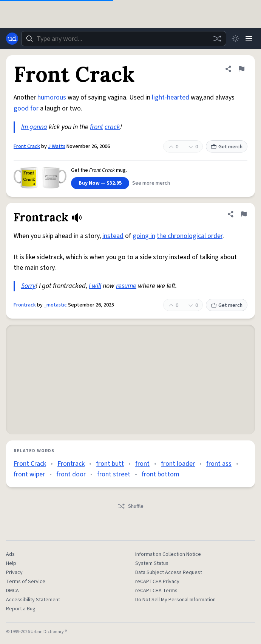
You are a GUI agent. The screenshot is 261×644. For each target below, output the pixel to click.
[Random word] (217, 39)
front (97, 127)
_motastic (55, 305)
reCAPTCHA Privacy (157, 582)
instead (113, 236)
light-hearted (171, 97)
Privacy (14, 572)
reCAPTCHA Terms (156, 591)
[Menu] (249, 39)
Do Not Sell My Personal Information (175, 600)
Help (11, 563)
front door (71, 474)
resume (126, 286)
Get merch (227, 147)
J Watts (57, 146)
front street (114, 474)
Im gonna (34, 127)
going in (144, 236)
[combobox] (124, 39)
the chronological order (190, 236)
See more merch (151, 183)
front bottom (161, 474)
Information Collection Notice (168, 554)
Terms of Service (26, 582)
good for (26, 108)
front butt (110, 464)
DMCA (12, 591)
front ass (219, 464)
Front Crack (27, 146)
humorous (52, 97)
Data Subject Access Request (169, 572)
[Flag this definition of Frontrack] (244, 214)
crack (112, 127)
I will (95, 286)
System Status (152, 563)
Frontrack (25, 305)
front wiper (29, 474)
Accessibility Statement (33, 600)
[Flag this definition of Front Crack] (241, 69)
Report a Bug (21, 609)
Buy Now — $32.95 (100, 183)
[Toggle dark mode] (235, 39)
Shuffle (130, 506)
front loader (178, 464)
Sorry (28, 286)
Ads (10, 554)
